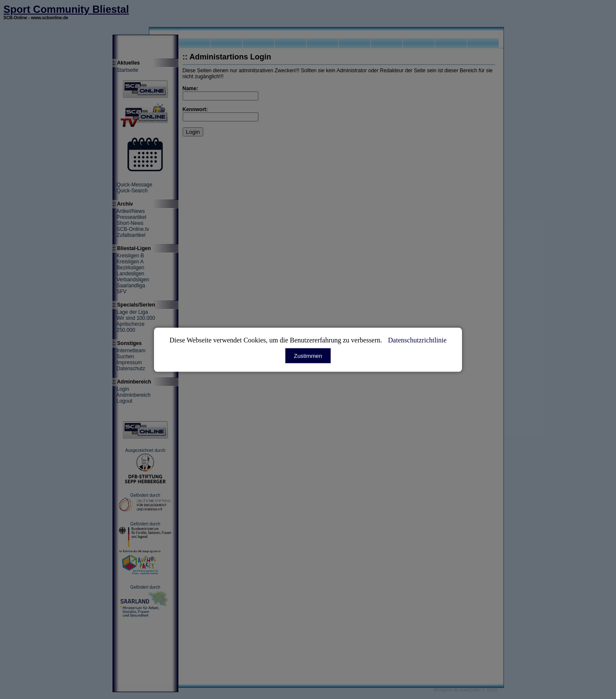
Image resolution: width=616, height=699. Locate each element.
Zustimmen (308, 355)
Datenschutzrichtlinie (417, 340)
